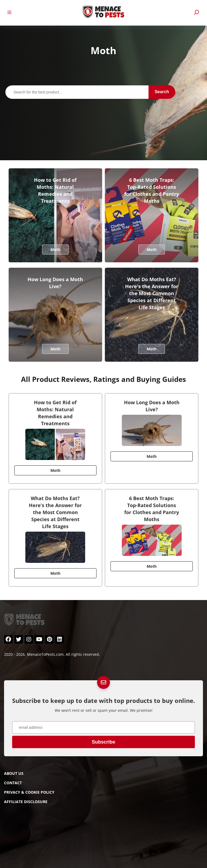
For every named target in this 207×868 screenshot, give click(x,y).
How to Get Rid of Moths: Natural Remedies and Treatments (55, 190)
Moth (55, 250)
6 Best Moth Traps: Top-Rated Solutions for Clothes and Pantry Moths (152, 190)
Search (162, 92)
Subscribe (103, 742)
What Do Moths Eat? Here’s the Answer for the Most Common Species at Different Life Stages (55, 512)
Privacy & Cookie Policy (29, 792)
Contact (13, 783)
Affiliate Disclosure (26, 802)
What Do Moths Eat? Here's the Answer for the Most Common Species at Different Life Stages (152, 293)
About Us (14, 773)
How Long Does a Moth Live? (55, 283)
